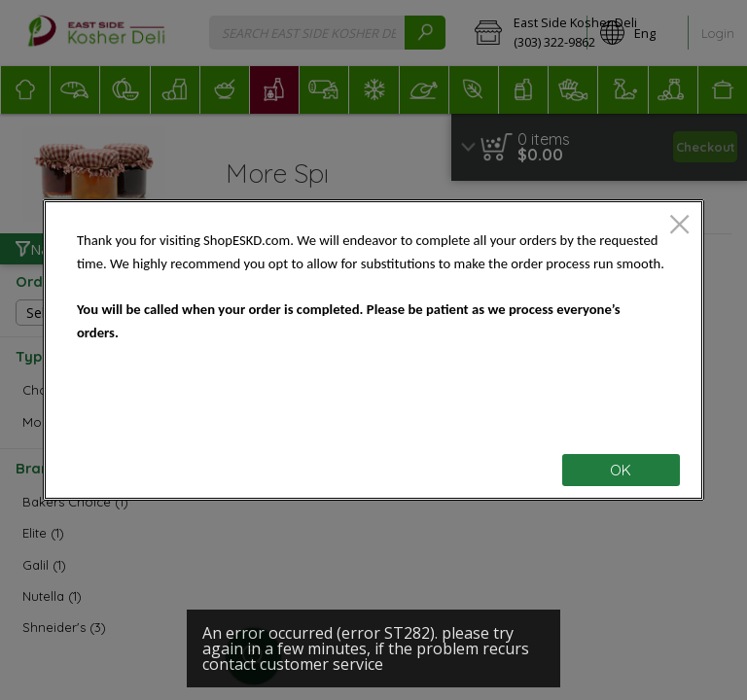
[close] (679, 226)
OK (621, 470)
